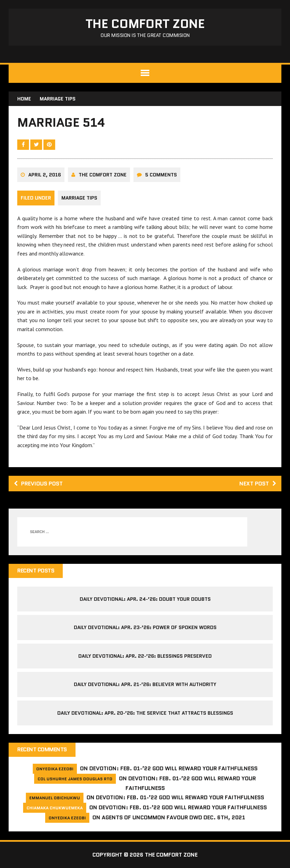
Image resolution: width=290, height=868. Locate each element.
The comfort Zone (103, 175)
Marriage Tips (79, 198)
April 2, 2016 (45, 175)
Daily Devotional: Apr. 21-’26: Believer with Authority (145, 684)
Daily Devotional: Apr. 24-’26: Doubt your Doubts (145, 599)
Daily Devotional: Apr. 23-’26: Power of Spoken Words (145, 627)
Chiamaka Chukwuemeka (55, 808)
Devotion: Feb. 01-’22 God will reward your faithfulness (173, 768)
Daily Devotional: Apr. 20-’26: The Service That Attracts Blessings (145, 713)
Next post (258, 484)
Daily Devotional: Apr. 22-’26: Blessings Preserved (145, 656)
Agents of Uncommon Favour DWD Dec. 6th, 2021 (173, 817)
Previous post (38, 484)
